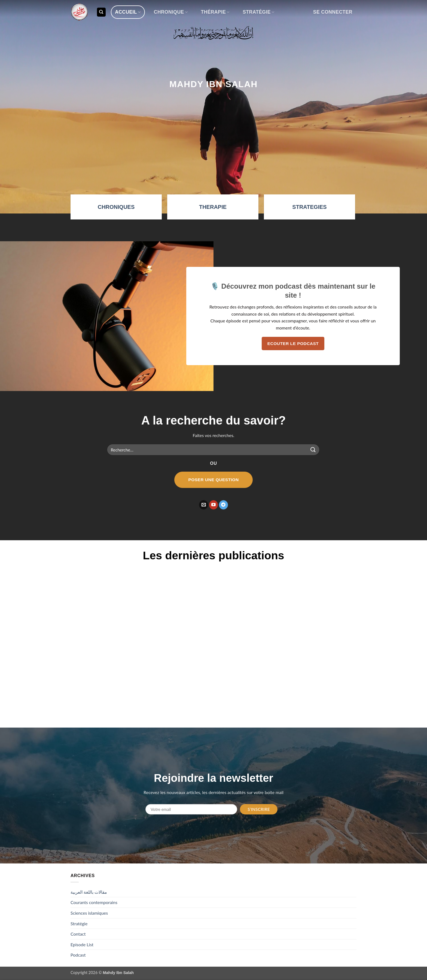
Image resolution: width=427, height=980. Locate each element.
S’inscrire (259, 809)
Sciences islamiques (89, 913)
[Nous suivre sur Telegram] (223, 505)
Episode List (82, 944)
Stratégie (258, 12)
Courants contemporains (94, 902)
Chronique (171, 12)
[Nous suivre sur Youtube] (214, 505)
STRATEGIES (309, 207)
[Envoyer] (313, 450)
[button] (333, 12)
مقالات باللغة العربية (89, 892)
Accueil (128, 12)
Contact (78, 934)
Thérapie (215, 12)
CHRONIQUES (116, 207)
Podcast (78, 955)
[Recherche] (101, 12)
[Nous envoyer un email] (204, 505)
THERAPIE (213, 207)
